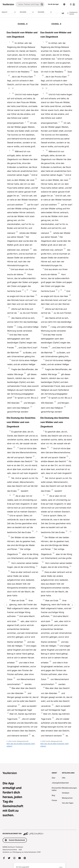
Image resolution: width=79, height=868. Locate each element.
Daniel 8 (9, 12)
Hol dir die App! (53, 4)
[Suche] (27, 4)
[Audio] (57, 13)
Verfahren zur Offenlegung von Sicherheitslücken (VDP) (22, 852)
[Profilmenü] (72, 4)
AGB (20, 850)
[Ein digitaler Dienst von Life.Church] (39, 833)
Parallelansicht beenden (72, 13)
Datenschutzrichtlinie (10, 850)
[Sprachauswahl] (64, 4)
